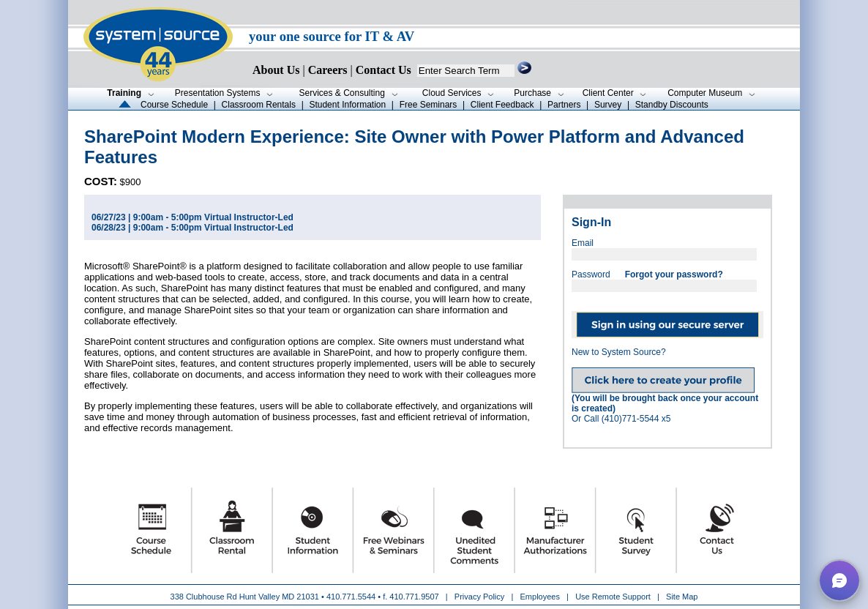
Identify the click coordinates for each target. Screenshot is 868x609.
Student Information (347, 105)
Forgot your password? (674, 274)
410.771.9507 (414, 597)
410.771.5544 (351, 597)
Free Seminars (429, 105)
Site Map (682, 597)
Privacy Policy (481, 597)
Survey (608, 105)
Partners (564, 105)
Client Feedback (502, 105)
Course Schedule (174, 105)
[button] (839, 580)
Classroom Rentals (259, 105)
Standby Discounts (672, 105)
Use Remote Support (613, 597)
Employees (540, 597)
